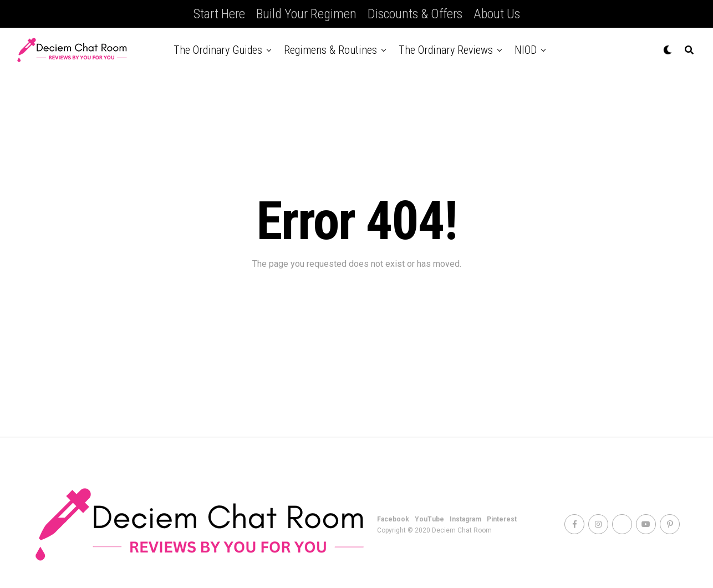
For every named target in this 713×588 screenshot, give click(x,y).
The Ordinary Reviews (446, 50)
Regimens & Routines (330, 50)
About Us (497, 14)
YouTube (429, 519)
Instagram (465, 519)
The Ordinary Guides (218, 50)
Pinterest (502, 519)
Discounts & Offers (415, 14)
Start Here (219, 14)
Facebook (393, 519)
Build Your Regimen (306, 14)
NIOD (526, 50)
